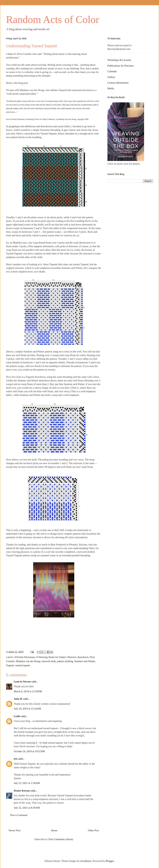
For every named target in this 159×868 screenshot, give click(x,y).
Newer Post (15, 830)
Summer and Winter (85, 661)
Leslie (17, 716)
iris (16, 759)
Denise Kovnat (22, 791)
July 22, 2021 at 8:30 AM (27, 808)
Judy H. (18, 699)
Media (111, 88)
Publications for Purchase (121, 66)
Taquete (10, 665)
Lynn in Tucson (22, 682)
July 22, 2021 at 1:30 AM (27, 783)
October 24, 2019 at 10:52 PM (29, 751)
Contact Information (118, 83)
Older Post (93, 830)
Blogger (110, 861)
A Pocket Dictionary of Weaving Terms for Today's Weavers (45, 657)
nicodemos (86, 861)
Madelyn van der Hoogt (28, 661)
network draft (49, 661)
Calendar (112, 71)
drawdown (83, 657)
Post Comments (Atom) (61, 839)
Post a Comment (19, 815)
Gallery (111, 77)
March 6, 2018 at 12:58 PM (28, 691)
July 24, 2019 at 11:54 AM (27, 709)
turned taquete (23, 665)
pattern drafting (65, 661)
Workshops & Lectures (119, 60)
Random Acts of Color (53, 19)
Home (54, 830)
